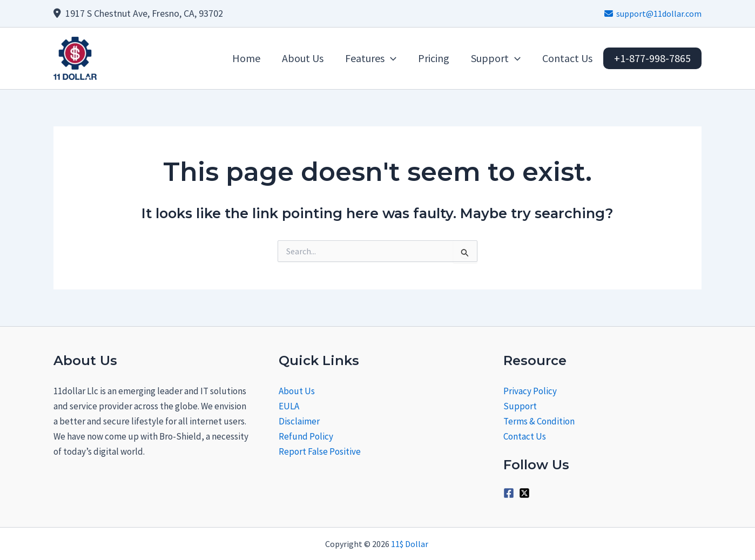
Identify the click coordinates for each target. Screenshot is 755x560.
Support (520, 406)
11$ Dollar (410, 544)
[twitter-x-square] (526, 493)
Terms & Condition (539, 421)
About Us (297, 391)
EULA (289, 406)
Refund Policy (306, 436)
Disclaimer (299, 421)
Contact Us (525, 436)
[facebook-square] (510, 493)
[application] (390, 58)
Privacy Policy (530, 391)
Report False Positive (320, 451)
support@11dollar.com (653, 14)
